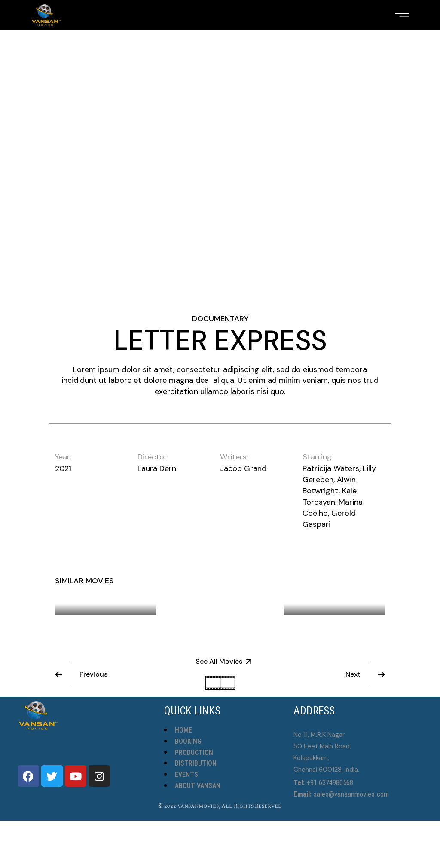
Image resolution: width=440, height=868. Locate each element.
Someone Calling (330, 598)
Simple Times (205, 587)
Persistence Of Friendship (96, 594)
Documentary (220, 319)
